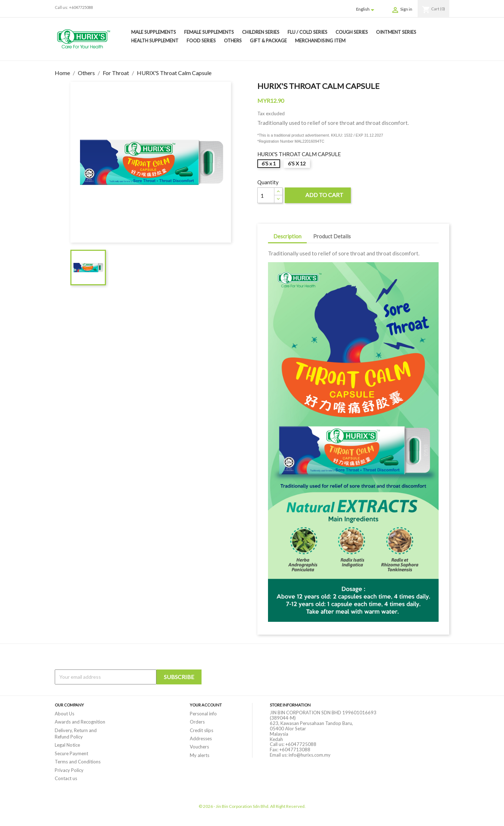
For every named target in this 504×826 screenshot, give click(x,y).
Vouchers (199, 747)
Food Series (201, 41)
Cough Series (352, 32)
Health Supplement (155, 41)
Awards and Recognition (80, 722)
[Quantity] (266, 195)
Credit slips (202, 730)
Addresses (201, 738)
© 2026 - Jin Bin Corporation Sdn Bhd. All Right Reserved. (252, 806)
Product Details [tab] (332, 236)
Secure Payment (71, 753)
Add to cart (318, 196)
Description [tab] (287, 236)
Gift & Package (268, 41)
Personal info (203, 714)
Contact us (66, 778)
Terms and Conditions (78, 762)
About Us (65, 714)
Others (233, 41)
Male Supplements (154, 32)
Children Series (261, 32)
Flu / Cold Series (307, 32)
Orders (197, 722)
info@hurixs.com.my (310, 755)
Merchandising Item (320, 41)
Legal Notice (67, 745)
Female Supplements (209, 32)
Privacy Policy (69, 770)
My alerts (200, 755)
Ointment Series (396, 32)
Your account (206, 705)
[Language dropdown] (366, 10)
